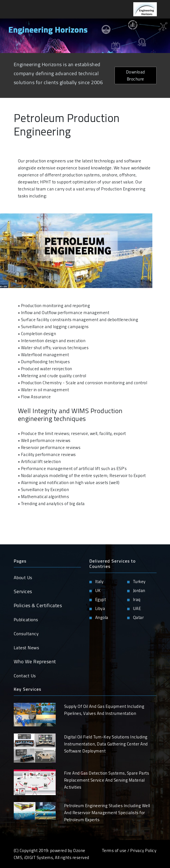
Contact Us (25, 676)
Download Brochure (136, 75)
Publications (26, 620)
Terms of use (114, 850)
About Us (23, 577)
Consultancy (26, 634)
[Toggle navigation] (12, 9)
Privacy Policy (143, 850)
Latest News (26, 648)
